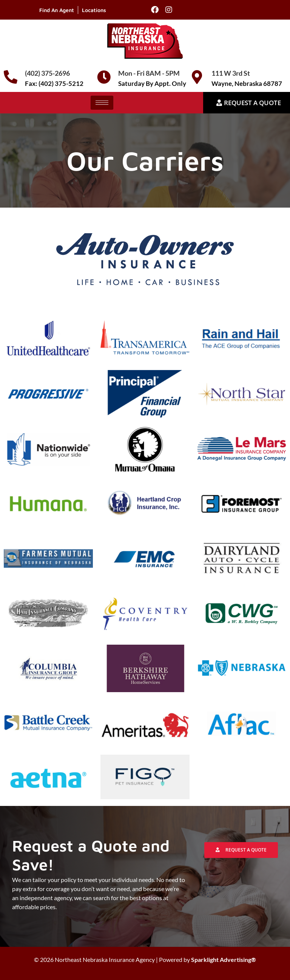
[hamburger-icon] (102, 103)
